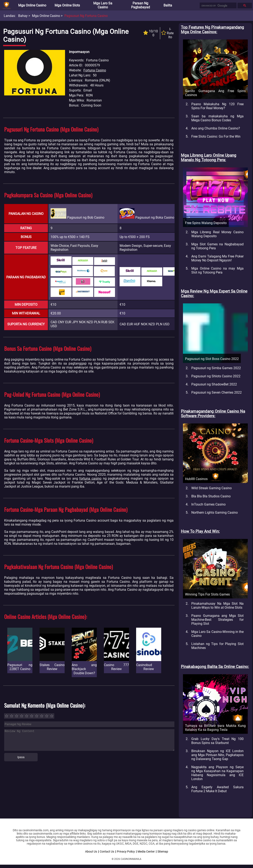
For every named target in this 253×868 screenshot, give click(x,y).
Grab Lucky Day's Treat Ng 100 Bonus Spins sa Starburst (217, 741)
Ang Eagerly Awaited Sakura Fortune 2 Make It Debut (217, 789)
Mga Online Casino (32, 5)
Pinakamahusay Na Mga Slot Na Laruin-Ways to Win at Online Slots (217, 606)
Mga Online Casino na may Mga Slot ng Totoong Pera (217, 270)
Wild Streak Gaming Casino (211, 488)
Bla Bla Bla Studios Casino (211, 496)
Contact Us (107, 852)
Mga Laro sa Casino (103, 5)
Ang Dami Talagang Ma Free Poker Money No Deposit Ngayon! (217, 258)
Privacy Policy (126, 852)
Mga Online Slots (67, 5)
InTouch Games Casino (208, 504)
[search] (218, 6)
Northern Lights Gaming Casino (215, 513)
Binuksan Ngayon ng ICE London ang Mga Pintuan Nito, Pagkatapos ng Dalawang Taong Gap (217, 755)
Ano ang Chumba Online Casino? (216, 128)
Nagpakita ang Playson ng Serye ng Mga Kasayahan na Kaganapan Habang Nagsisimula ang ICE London (217, 773)
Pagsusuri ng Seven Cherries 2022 (217, 392)
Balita (168, 5)
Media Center (146, 852)
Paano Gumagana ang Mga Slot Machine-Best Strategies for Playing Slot (217, 620)
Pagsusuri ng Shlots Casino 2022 (216, 376)
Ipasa (21, 757)
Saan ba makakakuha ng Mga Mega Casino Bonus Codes (217, 118)
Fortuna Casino (95, 70)
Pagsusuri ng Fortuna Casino (86, 16)
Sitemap (163, 852)
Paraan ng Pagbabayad (141, 5)
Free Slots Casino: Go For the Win (216, 136)
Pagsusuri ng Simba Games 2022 (216, 368)
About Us (91, 852)
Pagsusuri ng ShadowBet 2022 (214, 384)
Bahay (23, 16)
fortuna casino (90, 478)
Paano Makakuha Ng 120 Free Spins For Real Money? (217, 106)
